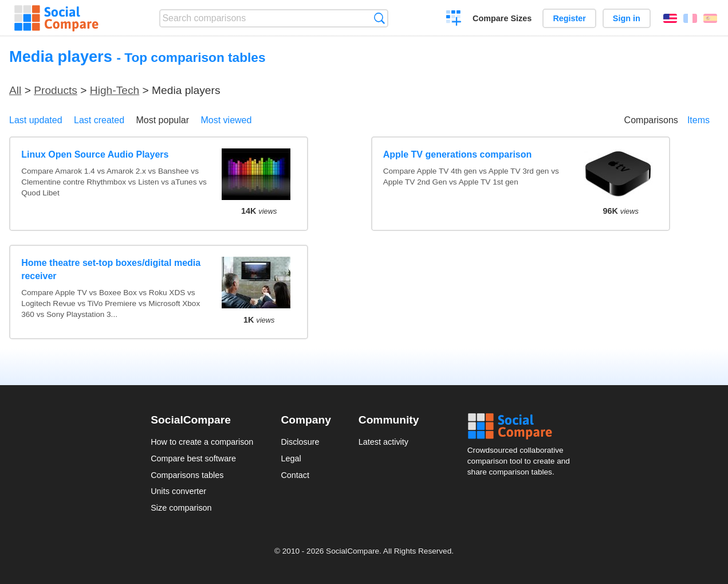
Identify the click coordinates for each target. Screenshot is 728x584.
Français (690, 18)
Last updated (36, 120)
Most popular (163, 120)
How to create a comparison (202, 442)
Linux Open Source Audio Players (95, 154)
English (670, 18)
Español (710, 18)
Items (699, 120)
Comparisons (651, 120)
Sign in (627, 18)
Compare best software (193, 458)
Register (569, 18)
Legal (291, 458)
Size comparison (181, 508)
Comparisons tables (187, 475)
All (15, 90)
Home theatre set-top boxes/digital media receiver (111, 269)
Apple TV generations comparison (458, 154)
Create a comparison (454, 19)
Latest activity (383, 442)
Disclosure (300, 442)
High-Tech (115, 90)
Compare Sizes (502, 18)
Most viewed (226, 120)
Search (379, 18)
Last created (99, 120)
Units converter (178, 491)
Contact (295, 475)
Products (56, 90)
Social (522, 426)
